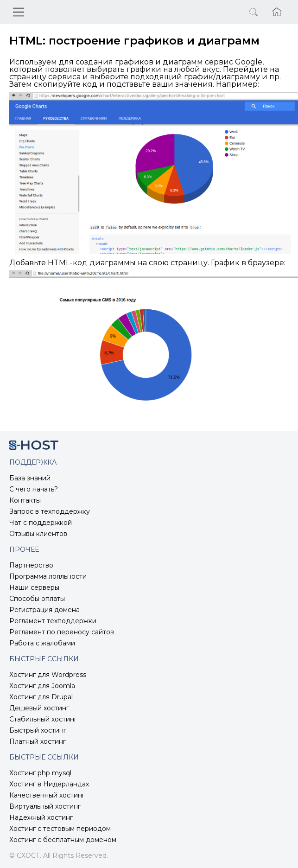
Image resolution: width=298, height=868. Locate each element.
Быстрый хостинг (38, 730)
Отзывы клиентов (38, 534)
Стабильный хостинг (43, 719)
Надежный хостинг (41, 817)
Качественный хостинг (47, 795)
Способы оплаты (37, 599)
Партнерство (31, 565)
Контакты (25, 500)
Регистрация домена (44, 610)
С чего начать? (34, 489)
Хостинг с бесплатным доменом (63, 840)
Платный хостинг (38, 741)
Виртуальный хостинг (45, 806)
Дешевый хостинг (39, 708)
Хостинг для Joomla (42, 686)
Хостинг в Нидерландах (49, 784)
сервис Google (234, 62)
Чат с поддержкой (41, 523)
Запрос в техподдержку (50, 511)
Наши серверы (34, 587)
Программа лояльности (48, 576)
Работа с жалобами (42, 643)
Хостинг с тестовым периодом (60, 829)
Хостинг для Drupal (41, 697)
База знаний (30, 478)
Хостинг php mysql (40, 773)
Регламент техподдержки (53, 621)
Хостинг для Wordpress (48, 675)
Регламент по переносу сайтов (62, 632)
